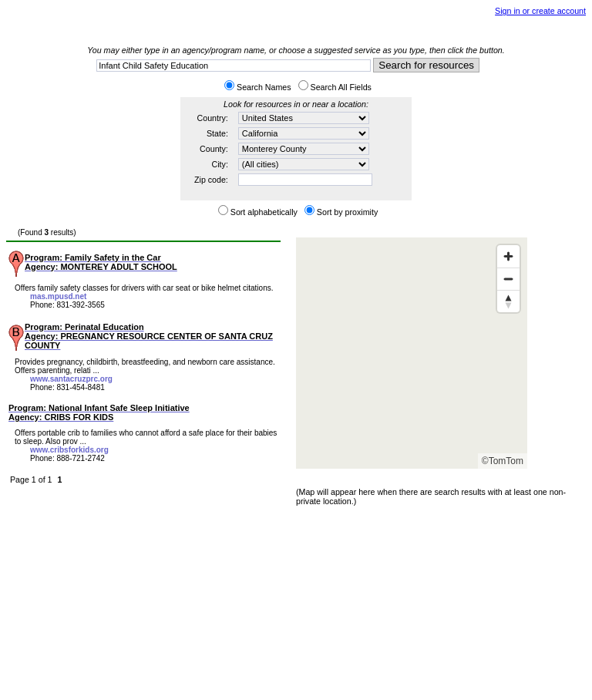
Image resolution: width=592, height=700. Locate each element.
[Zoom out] (508, 279)
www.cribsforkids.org (69, 450)
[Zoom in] (508, 256)
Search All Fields (341, 87)
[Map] (412, 353)
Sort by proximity (347, 212)
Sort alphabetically (264, 212)
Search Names (264, 87)
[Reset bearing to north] (508, 301)
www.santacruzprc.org (71, 379)
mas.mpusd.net (58, 296)
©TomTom (503, 461)
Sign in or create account (540, 11)
